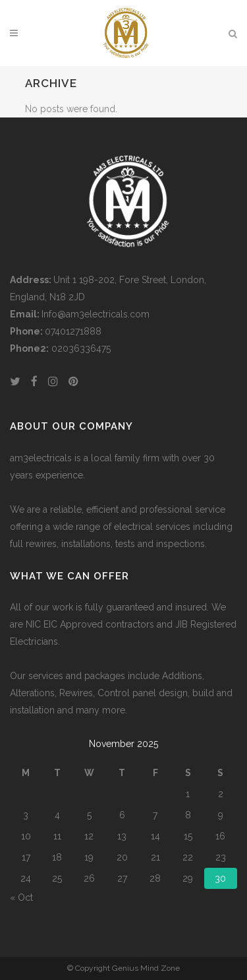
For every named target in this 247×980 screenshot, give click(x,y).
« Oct (21, 898)
